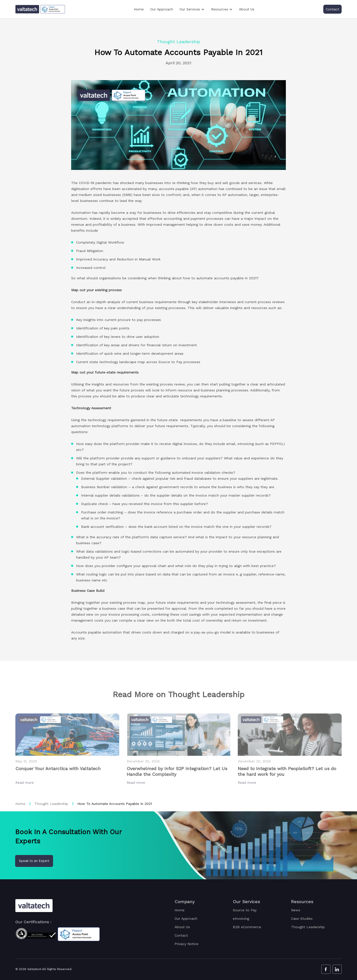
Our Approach (162, 9)
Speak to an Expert (34, 861)
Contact (332, 9)
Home (139, 9)
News (296, 910)
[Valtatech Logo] (34, 906)
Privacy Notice (186, 944)
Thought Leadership (51, 804)
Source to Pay (245, 910)
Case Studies (302, 918)
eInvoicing (241, 918)
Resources (220, 9)
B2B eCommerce (247, 927)
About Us (247, 9)
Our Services (190, 9)
